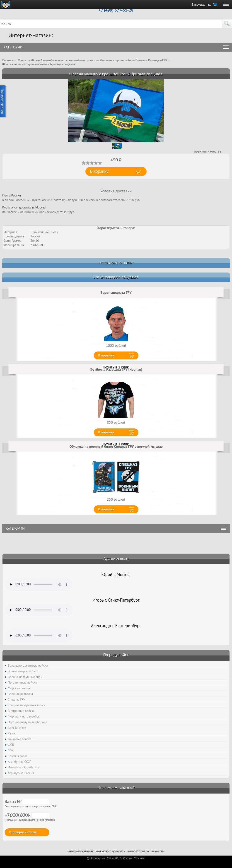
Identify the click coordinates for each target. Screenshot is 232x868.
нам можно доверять (110, 851)
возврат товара (138, 851)
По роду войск (116, 655)
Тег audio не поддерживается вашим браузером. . (39, 584)
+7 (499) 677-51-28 (116, 10)
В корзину (106, 355)
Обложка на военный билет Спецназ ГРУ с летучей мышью (116, 446)
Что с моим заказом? (116, 788)
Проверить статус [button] (23, 832)
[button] (227, 24)
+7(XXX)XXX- (27, 815)
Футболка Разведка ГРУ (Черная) (116, 369)
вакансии (158, 851)
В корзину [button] (99, 171)
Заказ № (27, 801)
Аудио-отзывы (116, 558)
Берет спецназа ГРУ (116, 292)
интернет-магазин (80, 851)
